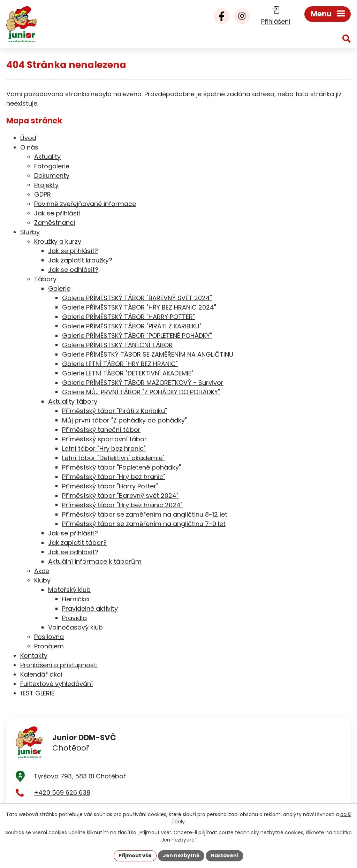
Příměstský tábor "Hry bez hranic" (114, 477)
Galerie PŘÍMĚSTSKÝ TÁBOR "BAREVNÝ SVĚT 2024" (137, 298)
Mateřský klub (69, 590)
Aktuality (47, 157)
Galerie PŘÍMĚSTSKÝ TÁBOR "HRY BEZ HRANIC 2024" (139, 307)
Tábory (45, 279)
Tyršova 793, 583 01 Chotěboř (80, 776)
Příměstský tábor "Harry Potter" (110, 486)
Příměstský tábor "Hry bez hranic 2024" (122, 505)
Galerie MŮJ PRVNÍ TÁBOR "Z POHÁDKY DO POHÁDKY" (141, 392)
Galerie (59, 288)
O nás (29, 147)
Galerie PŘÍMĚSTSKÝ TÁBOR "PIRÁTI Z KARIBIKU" (132, 326)
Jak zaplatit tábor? (77, 543)
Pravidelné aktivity (90, 608)
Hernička (75, 599)
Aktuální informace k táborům (95, 561)
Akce (42, 571)
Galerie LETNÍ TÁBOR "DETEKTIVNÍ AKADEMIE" (128, 373)
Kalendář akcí (41, 674)
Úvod (28, 138)
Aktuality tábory (73, 401)
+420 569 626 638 (62, 793)
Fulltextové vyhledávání (56, 684)
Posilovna (49, 637)
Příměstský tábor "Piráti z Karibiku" (115, 411)
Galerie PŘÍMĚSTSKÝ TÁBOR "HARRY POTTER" (128, 317)
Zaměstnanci (55, 223)
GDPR (43, 194)
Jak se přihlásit (57, 213)
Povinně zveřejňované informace (85, 204)
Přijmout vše (135, 855)
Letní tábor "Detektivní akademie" (113, 458)
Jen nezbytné (181, 855)
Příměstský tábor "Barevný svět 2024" (120, 496)
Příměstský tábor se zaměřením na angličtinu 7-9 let (144, 524)
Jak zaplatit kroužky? (80, 260)
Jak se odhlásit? (73, 270)
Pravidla (74, 618)
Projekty (46, 185)
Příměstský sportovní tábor (104, 439)
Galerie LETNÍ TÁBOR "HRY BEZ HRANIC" (120, 364)
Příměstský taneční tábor (101, 430)
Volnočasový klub (75, 627)
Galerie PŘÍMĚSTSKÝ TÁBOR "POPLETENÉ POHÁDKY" (137, 336)
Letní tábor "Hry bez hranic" (104, 448)
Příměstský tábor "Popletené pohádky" (121, 467)
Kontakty (34, 656)
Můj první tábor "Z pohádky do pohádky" (124, 420)
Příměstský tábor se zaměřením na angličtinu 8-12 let (145, 514)
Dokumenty (52, 176)
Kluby (42, 580)
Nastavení (225, 855)
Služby (30, 232)
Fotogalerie (52, 166)
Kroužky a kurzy (58, 241)
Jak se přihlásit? (73, 251)
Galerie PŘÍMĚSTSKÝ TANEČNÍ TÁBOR (117, 345)
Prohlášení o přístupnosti (59, 665)
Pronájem (49, 646)
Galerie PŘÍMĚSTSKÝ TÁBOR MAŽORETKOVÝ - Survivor (143, 383)
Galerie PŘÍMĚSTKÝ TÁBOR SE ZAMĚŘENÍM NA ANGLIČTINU (148, 354)
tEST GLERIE (37, 693)
